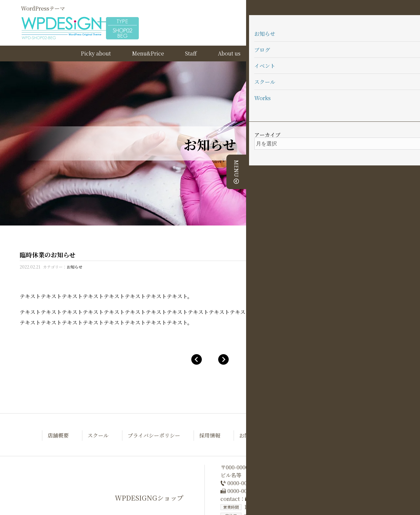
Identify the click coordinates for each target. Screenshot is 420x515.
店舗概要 (58, 435)
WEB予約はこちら (367, 6)
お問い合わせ (255, 435)
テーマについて (318, 53)
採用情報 (210, 435)
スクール (98, 435)
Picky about (96, 53)
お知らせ (74, 267)
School (270, 53)
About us (229, 53)
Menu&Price (148, 53)
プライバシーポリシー (154, 435)
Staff (191, 53)
